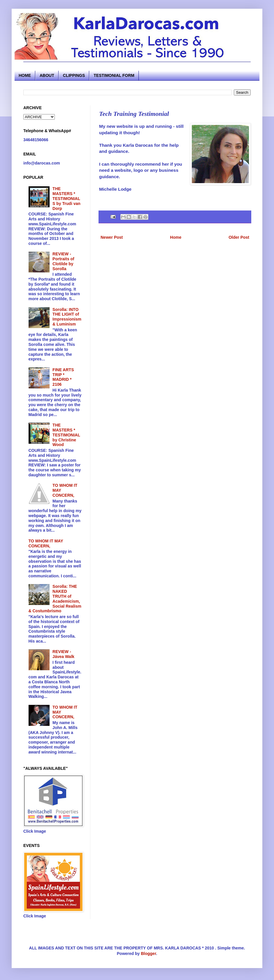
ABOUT (47, 75)
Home (176, 237)
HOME (25, 75)
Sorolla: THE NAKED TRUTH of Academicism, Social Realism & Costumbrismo (55, 599)
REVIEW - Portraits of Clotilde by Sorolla (63, 261)
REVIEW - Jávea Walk (63, 654)
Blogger (148, 954)
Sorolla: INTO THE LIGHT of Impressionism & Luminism (67, 317)
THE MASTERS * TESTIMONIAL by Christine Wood (66, 435)
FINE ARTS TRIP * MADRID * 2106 (63, 377)
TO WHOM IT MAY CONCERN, (46, 543)
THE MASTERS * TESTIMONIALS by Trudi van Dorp (66, 198)
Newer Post (112, 237)
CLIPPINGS (74, 75)
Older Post (239, 237)
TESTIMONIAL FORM (114, 75)
